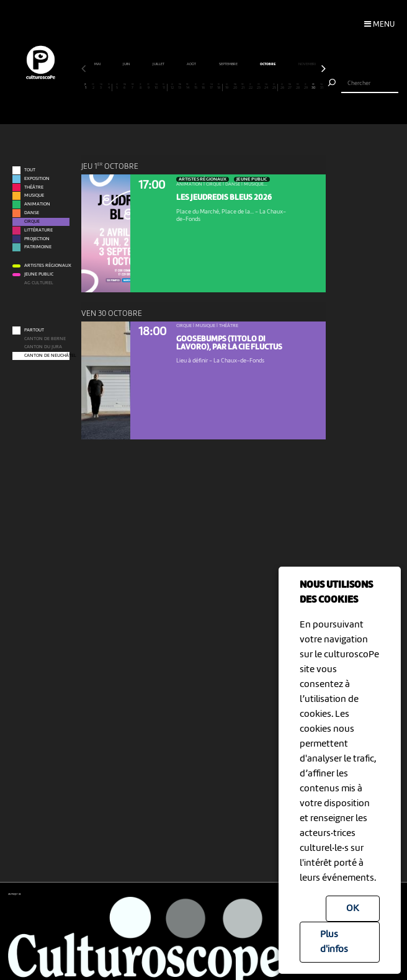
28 (298, 87)
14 (188, 87)
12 (172, 87)
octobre (304, 64)
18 (219, 87)
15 (195, 87)
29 (306, 87)
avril (104, 64)
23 (259, 87)
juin (163, 64)
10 (156, 87)
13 (180, 87)
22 (251, 87)
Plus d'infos (334, 942)
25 (274, 87)
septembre (265, 64)
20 (235, 87)
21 (243, 87)
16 (204, 87)
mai (134, 64)
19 (227, 87)
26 (282, 87)
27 (290, 87)
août (228, 64)
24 (266, 87)
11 (164, 87)
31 (321, 87)
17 (212, 87)
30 (314, 87)
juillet (195, 64)
